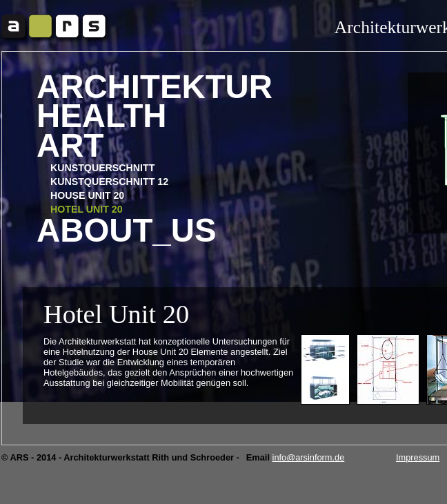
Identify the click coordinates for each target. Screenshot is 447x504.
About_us (127, 231)
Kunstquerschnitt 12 (109, 182)
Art (70, 146)
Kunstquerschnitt (102, 168)
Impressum (418, 457)
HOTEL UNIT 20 (87, 209)
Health (102, 116)
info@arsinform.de (309, 457)
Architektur (155, 87)
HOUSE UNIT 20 (87, 195)
